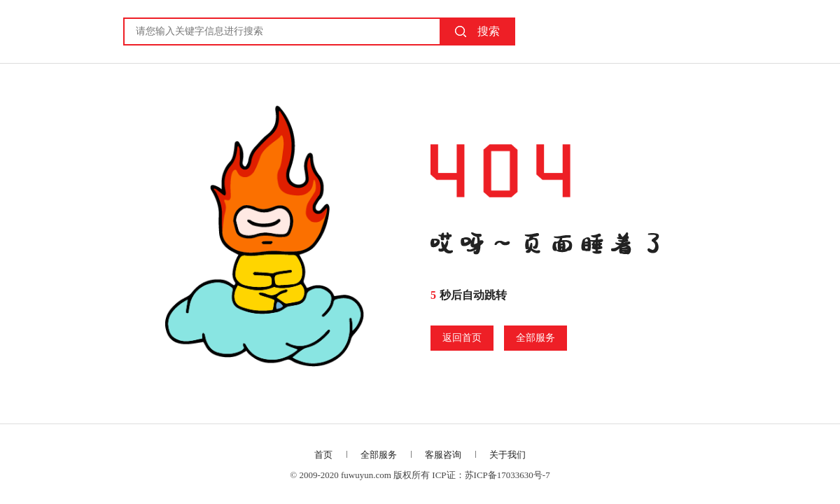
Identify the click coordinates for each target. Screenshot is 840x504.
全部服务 (535, 338)
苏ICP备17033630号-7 (507, 475)
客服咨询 (443, 455)
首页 (323, 455)
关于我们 (507, 455)
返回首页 (462, 338)
